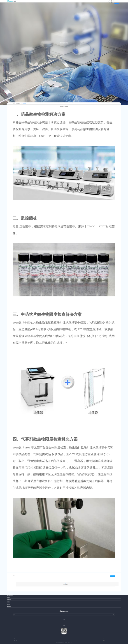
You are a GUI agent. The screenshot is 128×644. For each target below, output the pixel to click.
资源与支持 (9, 599)
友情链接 (16, 638)
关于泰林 (9, 605)
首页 (13, 104)
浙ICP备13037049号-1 (74, 643)
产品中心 (9, 598)
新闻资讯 (9, 601)
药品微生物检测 (24, 104)
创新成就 (9, 603)
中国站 (16, 641)
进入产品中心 (113, 576)
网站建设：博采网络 (67, 643)
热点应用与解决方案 (18, 104)
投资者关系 (9, 607)
